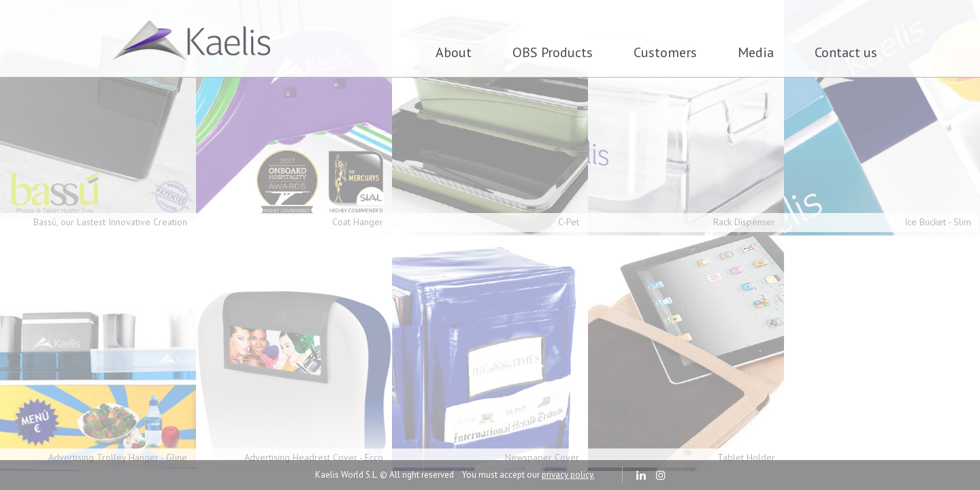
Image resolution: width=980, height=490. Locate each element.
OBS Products (553, 52)
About (454, 52)
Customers (665, 52)
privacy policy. (568, 475)
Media (756, 52)
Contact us (846, 52)
